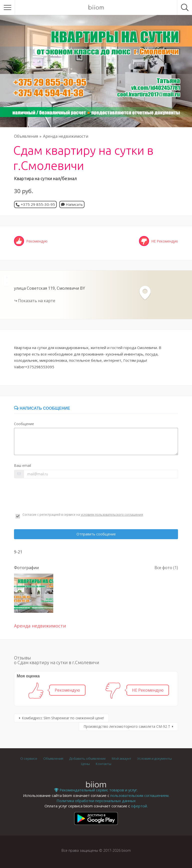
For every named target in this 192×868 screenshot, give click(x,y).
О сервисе (29, 758)
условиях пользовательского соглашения (112, 515)
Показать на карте (37, 301)
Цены (85, 764)
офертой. (139, 806)
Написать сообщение (42, 408)
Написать (72, 204)
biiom (96, 7)
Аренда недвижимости (66, 136)
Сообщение (24, 424)
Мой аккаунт (121, 758)
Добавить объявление (87, 758)
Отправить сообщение (96, 534)
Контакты (103, 764)
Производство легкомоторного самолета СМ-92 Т (127, 726)
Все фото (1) (166, 568)
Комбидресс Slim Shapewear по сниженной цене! (63, 718)
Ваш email (22, 465)
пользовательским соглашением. (140, 795)
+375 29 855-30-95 (38, 204)
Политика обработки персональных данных (96, 801)
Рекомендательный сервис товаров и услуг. (96, 790)
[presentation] (52, 496)
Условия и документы (154, 758)
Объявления (26, 136)
